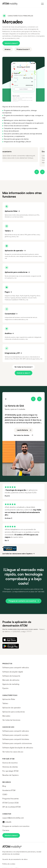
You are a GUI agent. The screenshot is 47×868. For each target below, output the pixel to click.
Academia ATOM (9, 790)
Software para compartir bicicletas (16, 739)
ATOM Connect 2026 (10, 803)
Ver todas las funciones (23, 367)
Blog (4, 786)
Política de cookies (9, 864)
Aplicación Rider (9, 699)
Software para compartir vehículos (16, 667)
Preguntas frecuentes (11, 799)
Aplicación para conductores (14, 712)
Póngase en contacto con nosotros (22, 601)
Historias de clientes (10, 767)
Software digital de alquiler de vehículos (18, 748)
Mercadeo (6, 716)
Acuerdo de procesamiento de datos (15, 859)
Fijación (5, 688)
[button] (37, 172)
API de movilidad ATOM (11, 807)
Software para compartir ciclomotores (17, 743)
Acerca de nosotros (10, 763)
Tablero (5, 703)
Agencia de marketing (11, 684)
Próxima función (22, 49)
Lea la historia (22, 430)
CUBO (5, 794)
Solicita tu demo (10, 43)
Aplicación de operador (12, 708)
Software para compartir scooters (15, 735)
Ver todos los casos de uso (13, 752)
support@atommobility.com (13, 818)
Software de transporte (11, 676)
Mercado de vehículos (11, 680)
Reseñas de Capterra (10, 775)
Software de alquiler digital (13, 672)
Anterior (8, 49)
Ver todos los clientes (22, 435)
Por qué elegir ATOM (10, 771)
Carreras (6, 830)
